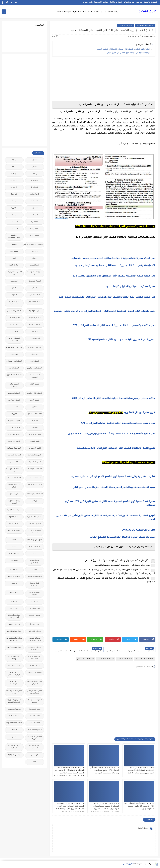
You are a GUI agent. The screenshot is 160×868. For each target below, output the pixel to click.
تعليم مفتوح (14, 517)
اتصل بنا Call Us (116, 2)
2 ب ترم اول (14, 181)
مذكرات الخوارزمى (35, 631)
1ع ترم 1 (35, 174)
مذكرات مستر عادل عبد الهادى (35, 692)
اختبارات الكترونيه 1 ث (14, 273)
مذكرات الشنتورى (14, 631)
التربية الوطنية (35, 311)
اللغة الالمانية (14, 428)
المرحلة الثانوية (35, 462)
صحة (14, 547)
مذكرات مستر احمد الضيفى (35, 683)
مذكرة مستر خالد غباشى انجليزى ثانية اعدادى (131, 287)
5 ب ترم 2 (14, 222)
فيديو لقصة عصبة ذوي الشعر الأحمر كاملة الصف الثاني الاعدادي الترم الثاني (114, 487)
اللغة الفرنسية (14, 442)
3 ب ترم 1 (14, 201)
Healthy (14, 245)
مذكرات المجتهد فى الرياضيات (14, 639)
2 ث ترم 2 (35, 187)
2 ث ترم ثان (35, 194)
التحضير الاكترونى (35, 302)
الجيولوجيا (14, 332)
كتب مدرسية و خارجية (35, 594)
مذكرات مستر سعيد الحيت (14, 683)
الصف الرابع (35, 400)
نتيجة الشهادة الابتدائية (14, 747)
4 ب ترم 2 (35, 222)
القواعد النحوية (14, 421)
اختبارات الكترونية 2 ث (35, 273)
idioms (35, 258)
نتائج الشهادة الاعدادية (35, 747)
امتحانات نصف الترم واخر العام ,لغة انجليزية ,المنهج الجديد (123, 537)
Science (35, 252)
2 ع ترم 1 (14, 194)
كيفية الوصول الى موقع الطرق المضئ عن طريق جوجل (128, 53)
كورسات (35, 602)
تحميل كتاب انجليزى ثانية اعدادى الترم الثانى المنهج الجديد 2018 (121, 340)
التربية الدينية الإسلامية (14, 303)
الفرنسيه (14, 407)
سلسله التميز (35, 547)
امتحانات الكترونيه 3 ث (14, 470)
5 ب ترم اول (35, 229)
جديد (14, 540)
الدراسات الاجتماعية (14, 348)
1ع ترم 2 (14, 174)
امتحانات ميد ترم (14, 478)
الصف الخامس (14, 393)
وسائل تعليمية (14, 755)
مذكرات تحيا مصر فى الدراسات (35, 649)
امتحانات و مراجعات (35, 494)
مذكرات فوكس (35, 666)
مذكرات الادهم (14, 625)
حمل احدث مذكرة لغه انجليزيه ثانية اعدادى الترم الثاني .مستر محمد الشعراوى (113, 258)
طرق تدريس (14, 554)
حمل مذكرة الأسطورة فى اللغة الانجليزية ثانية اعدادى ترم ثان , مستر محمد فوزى (112, 434)
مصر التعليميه (35, 709)
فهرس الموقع (129, 2)
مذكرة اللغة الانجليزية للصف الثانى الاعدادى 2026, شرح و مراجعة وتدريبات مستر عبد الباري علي (104, 770)
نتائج (14, 737)
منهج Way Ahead (35, 730)
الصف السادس (14, 400)
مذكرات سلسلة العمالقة (35, 658)
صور (35, 554)
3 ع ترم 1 (35, 215)
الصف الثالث (14, 368)
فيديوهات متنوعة (35, 577)
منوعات (14, 730)
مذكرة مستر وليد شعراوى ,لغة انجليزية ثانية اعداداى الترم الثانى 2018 (118, 423)
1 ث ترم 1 (35, 167)
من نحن (139, 2)
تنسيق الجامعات (35, 524)
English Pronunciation (14, 237)
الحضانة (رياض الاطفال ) (14, 340)
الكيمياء (35, 428)
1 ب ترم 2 (14, 160)
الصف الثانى (35, 384)
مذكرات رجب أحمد (14, 647)
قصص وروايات (14, 577)
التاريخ (14, 295)
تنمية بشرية (14, 524)
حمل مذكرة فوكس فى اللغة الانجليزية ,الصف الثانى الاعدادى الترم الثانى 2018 (114, 326)
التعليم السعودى (14, 311)
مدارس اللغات (35, 615)
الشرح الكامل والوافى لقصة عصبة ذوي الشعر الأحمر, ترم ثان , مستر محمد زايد (113, 477)
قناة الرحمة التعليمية (35, 585)
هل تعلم (35, 755)
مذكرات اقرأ (35, 625)
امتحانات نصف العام (14, 486)
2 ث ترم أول (14, 187)
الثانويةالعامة (35, 325)
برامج (35, 501)
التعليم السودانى (35, 318)
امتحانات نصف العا (35, 485)
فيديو (35, 570)
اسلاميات (14, 281)
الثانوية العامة (14, 318)
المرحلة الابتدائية (35, 455)
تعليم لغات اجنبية (14, 510)
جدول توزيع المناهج (35, 540)
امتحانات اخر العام (85, 659)
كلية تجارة (14, 593)
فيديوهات (14, 570)
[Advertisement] (104, 79)
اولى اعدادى (14, 494)
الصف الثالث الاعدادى (35, 376)
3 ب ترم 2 (35, 208)
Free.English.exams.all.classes (34, 245)
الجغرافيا (35, 332)
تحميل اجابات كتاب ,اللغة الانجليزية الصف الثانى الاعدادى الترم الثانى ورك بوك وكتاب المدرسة (105, 311)
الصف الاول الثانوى (35, 368)
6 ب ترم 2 (14, 229)
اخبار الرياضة (14, 265)
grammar (14, 252)
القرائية (35, 421)
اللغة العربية (35, 442)
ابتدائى (104, 12)
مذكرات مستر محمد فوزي (14, 692)
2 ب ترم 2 (35, 181)
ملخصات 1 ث (35, 716)
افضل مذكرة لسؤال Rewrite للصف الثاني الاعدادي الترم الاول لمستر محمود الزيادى (139, 806)
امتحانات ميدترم (80, 12)
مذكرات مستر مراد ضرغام (35, 701)
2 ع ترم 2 (35, 201)
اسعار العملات (35, 281)
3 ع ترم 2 (14, 208)
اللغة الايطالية (14, 435)
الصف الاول (35, 361)
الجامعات (14, 325)
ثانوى (90, 12)
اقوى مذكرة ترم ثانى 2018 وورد (140, 413)
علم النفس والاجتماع (35, 562)
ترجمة (35, 510)
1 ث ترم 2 (14, 167)
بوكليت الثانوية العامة (14, 502)
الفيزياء (14, 414)
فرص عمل (14, 561)
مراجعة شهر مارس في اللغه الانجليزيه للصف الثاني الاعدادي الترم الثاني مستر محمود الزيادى (141, 770)
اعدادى (97, 12)
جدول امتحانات (14, 531)
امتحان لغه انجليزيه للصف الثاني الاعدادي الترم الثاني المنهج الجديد (123, 49)
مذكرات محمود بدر (35, 673)
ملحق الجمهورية (14, 709)
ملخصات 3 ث (35, 723)
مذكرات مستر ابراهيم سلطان (14, 674)
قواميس (14, 583)
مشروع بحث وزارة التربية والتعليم (14, 701)
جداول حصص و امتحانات (35, 532)
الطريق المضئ (149, 11)
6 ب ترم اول (35, 236)
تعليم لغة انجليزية (35, 517)
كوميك (14, 602)
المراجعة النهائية (64, 12)
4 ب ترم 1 (14, 215)
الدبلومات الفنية (35, 348)
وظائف (35, 762)
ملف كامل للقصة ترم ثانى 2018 (139, 530)
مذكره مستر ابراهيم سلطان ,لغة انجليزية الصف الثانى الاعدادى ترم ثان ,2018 (114, 399)
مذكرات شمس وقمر (14, 658)
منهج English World (14, 723)
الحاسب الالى (35, 339)
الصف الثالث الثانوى (14, 375)
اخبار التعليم (35, 265)
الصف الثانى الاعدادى (145, 26)
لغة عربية (14, 609)
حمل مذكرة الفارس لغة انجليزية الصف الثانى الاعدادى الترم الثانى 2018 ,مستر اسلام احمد (107, 297)
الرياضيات (35, 355)
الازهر (14, 288)
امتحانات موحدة (35, 478)
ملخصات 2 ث (14, 716)
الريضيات (14, 355)
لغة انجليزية (35, 609)
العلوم (35, 407)
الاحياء (35, 288)
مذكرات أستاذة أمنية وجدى (14, 617)
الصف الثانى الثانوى (35, 393)
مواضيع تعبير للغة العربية (35, 738)
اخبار (14, 258)
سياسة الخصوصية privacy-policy (96, 2)
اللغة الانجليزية (126, 26)
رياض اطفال (113, 12)
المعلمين (14, 462)
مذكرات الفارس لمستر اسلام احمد (35, 639)
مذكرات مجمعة (14, 666)
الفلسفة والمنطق (35, 414)
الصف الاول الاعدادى (14, 361)
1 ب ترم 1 (35, 160)
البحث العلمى (35, 295)
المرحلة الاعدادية (14, 455)
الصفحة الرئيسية (150, 2)
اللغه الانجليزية (35, 448)
